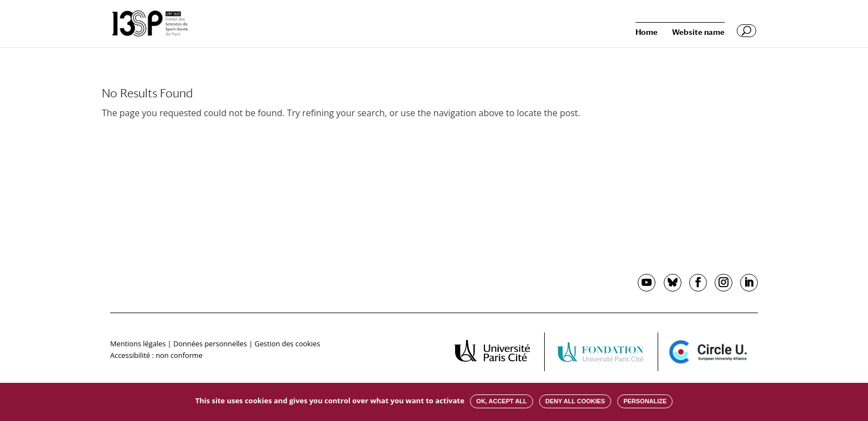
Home (647, 32)
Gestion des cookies (287, 344)
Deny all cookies (575, 401)
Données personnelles (210, 344)
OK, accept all (501, 401)
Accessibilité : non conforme (156, 355)
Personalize (645, 401)
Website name (698, 32)
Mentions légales (138, 344)
